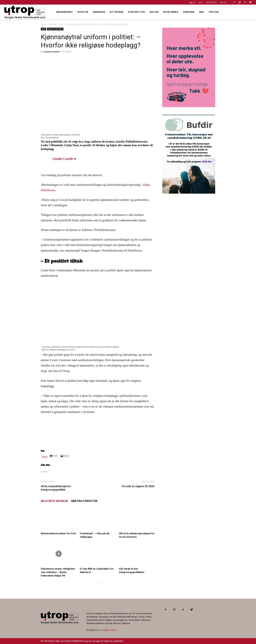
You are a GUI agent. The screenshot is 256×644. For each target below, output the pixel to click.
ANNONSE (189, 12)
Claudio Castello (52, 52)
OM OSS (154, 12)
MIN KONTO (211, 2)
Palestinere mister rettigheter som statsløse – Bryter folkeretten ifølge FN (58, 572)
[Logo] (25, 12)
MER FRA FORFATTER (84, 501)
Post (45, 456)
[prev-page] (96, 582)
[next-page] (101, 582)
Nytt (61, 24)
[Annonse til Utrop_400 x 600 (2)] (189, 106)
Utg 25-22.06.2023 (55, 29)
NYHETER (83, 12)
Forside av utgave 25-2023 (138, 486)
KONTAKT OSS (136, 12)
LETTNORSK (116, 12)
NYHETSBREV (171, 12)
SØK (201, 12)
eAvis (201, 2)
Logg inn (192, 2)
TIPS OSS (214, 12)
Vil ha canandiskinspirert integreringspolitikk (56, 488)
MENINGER (99, 12)
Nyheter (52, 24)
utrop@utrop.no (108, 630)
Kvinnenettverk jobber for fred (58, 533)
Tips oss (223, 2)
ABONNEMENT (64, 12)
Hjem (43, 24)
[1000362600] (189, 193)
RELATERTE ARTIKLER (54, 501)
